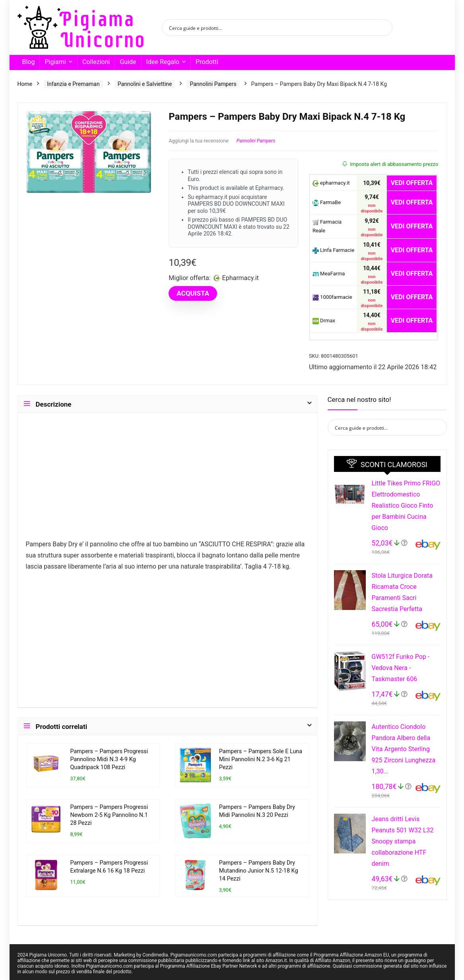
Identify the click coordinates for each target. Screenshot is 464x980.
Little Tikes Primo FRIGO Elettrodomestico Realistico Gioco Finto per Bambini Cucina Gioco (406, 506)
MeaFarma (329, 274)
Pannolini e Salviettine (145, 84)
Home (25, 84)
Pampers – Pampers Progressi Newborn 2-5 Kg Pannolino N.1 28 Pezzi (109, 815)
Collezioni (96, 62)
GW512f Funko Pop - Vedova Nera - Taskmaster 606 (401, 668)
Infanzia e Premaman (73, 84)
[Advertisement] (168, 480)
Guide (128, 62)
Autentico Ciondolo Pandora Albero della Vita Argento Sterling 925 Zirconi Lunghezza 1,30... (404, 749)
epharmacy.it (331, 183)
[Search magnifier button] (384, 27)
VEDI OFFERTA (412, 183)
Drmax (324, 321)
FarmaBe (327, 203)
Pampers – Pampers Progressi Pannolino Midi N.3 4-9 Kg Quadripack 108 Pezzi (109, 759)
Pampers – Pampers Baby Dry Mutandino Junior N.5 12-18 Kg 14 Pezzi (259, 871)
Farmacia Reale (327, 226)
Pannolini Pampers (213, 84)
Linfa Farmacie (333, 250)
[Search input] (272, 27)
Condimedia (155, 955)
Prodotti (207, 62)
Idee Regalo (163, 62)
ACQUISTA (193, 293)
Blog (29, 62)
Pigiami (55, 62)
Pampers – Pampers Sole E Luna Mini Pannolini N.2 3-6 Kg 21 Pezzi (261, 759)
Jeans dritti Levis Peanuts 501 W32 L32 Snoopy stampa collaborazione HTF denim (403, 841)
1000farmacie (332, 297)
